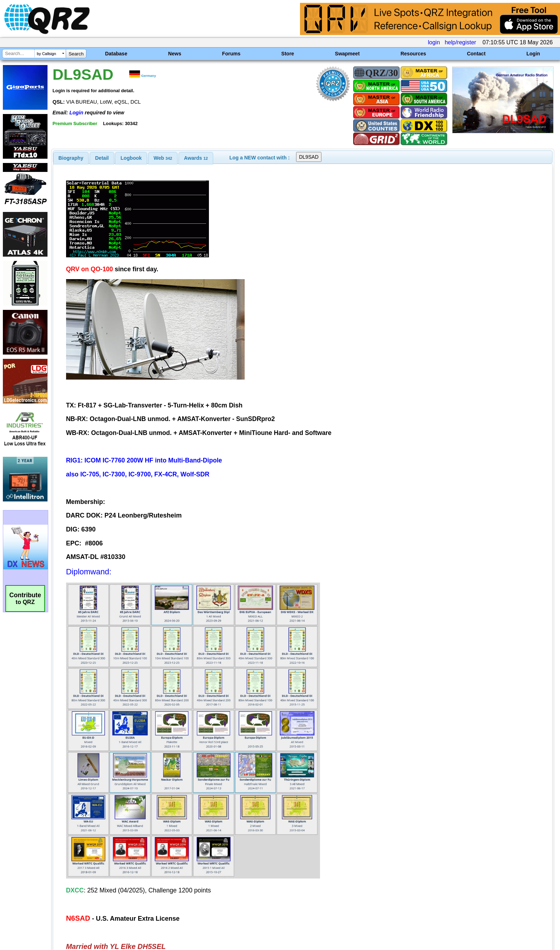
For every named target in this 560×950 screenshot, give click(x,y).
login (434, 42)
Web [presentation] (163, 158)
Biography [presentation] (71, 158)
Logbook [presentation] (131, 158)
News (175, 54)
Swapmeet (347, 54)
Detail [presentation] (102, 158)
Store (288, 54)
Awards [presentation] (196, 158)
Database (116, 54)
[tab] (71, 158)
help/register (460, 42)
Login (533, 54)
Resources (413, 54)
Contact (476, 54)
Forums (231, 54)
